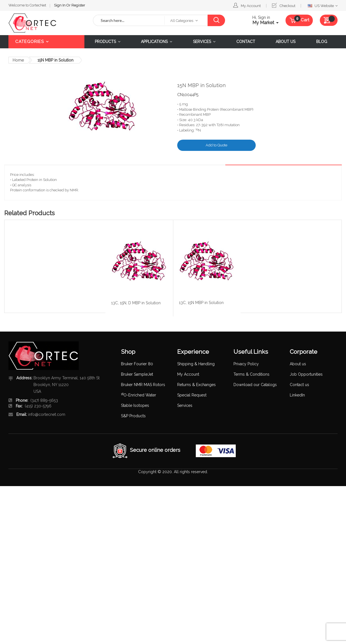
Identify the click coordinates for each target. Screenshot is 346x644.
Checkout (287, 6)
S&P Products (133, 416)
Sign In (60, 5)
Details (327, 160)
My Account (251, 6)
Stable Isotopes (135, 405)
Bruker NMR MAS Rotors (143, 385)
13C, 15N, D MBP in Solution (136, 303)
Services (185, 405)
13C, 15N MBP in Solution (201, 303)
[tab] (327, 160)
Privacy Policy (246, 364)
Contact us (299, 385)
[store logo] (46, 23)
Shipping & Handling (196, 364)
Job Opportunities (306, 374)
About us (298, 364)
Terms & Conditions (251, 374)
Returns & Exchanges (196, 385)
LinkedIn (297, 395)
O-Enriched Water (139, 395)
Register (78, 5)
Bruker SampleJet (137, 374)
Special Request (192, 395)
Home (18, 60)
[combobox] (129, 20)
